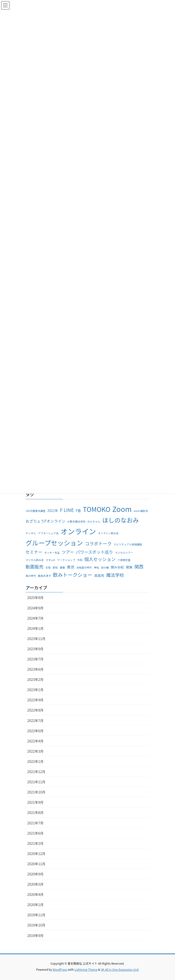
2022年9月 (36, 700)
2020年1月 (36, 905)
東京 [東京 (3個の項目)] (71, 567)
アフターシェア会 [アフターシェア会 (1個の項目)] (48, 533)
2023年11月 (37, 639)
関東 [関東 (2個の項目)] (129, 567)
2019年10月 (37, 925)
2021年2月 (36, 843)
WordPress (60, 969)
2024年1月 (36, 628)
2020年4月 (36, 894)
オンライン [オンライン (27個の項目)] (78, 531)
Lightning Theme (86, 969)
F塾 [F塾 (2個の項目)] (78, 510)
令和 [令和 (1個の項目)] (80, 560)
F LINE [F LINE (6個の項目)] (67, 510)
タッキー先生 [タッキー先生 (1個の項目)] (52, 553)
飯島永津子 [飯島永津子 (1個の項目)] (44, 576)
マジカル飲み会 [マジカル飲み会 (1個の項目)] (35, 560)
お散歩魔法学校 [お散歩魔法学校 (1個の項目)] (76, 521)
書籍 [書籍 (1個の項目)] (62, 567)
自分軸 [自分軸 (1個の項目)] (105, 567)
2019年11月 (37, 915)
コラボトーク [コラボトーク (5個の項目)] (98, 543)
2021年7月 (36, 823)
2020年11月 (37, 864)
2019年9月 (36, 935)
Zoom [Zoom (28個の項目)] (122, 509)
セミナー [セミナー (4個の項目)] (34, 552)
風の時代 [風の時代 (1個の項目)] (31, 576)
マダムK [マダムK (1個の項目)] (50, 560)
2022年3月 (36, 751)
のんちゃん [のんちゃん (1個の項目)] (94, 521)
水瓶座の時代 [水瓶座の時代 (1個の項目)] (84, 567)
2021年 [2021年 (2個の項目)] (53, 510)
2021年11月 (37, 782)
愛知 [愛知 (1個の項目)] (55, 567)
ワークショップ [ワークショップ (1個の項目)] (66, 560)
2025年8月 (36, 597)
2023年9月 (36, 649)
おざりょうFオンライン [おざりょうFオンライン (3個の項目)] (46, 521)
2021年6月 (36, 833)
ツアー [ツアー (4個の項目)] (68, 552)
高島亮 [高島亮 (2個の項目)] (99, 575)
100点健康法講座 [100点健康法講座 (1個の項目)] (36, 511)
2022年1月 (36, 761)
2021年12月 (37, 772)
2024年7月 (36, 618)
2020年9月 (36, 874)
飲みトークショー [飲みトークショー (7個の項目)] (73, 575)
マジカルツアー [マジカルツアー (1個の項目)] (124, 553)
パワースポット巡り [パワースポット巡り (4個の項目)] (95, 552)
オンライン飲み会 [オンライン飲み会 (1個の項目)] (108, 533)
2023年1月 (36, 690)
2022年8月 (36, 710)
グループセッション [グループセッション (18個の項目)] (54, 543)
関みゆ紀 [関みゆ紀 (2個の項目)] (117, 567)
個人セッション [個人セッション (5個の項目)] (100, 559)
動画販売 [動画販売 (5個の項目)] (35, 567)
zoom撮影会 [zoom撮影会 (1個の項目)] (141, 511)
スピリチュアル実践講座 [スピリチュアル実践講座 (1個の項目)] (128, 544)
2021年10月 (37, 792)
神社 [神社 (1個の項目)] (96, 567)
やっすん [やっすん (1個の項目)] (31, 533)
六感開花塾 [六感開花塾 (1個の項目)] (124, 560)
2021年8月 (36, 812)
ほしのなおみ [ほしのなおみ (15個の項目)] (121, 520)
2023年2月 (36, 679)
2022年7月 (36, 721)
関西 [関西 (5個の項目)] (139, 567)
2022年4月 (36, 741)
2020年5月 (36, 884)
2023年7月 (36, 659)
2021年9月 (36, 802)
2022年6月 (36, 731)
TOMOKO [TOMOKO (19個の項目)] (96, 509)
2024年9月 (36, 608)
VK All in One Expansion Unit (120, 969)
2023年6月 (36, 669)
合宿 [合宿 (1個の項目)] (48, 567)
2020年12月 (37, 854)
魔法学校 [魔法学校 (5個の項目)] (115, 575)
